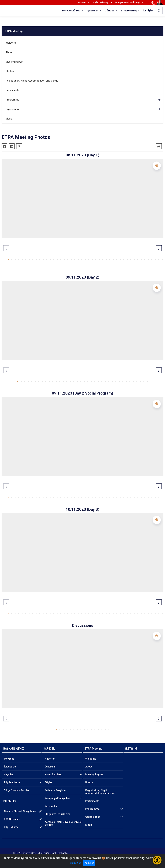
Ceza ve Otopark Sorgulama (20, 811)
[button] (8, 259)
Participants (12, 90)
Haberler (50, 759)
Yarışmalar (51, 806)
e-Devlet (82, 3)
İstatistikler (10, 767)
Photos (10, 71)
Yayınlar (9, 775)
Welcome (11, 43)
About (9, 52)
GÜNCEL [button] (110, 11)
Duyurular (50, 767)
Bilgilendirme (12, 782)
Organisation (13, 109)
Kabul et (89, 863)
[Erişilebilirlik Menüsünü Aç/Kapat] (157, 860)
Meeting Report (14, 62)
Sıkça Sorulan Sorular (17, 790)
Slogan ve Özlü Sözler (57, 814)
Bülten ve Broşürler (56, 790)
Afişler (48, 782)
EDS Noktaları (12, 819)
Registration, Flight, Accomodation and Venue (32, 81)
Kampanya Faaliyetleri (57, 798)
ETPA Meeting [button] (129, 11)
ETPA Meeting (14, 31)
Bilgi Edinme (11, 827)
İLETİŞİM (148, 11)
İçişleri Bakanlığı (101, 3)
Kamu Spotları (53, 775)
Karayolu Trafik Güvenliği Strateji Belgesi (63, 823)
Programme (12, 100)
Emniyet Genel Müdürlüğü (128, 3)
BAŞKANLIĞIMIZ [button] (71, 11)
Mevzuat (9, 759)
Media (9, 119)
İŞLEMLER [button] (93, 11)
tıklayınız (75, 863)
